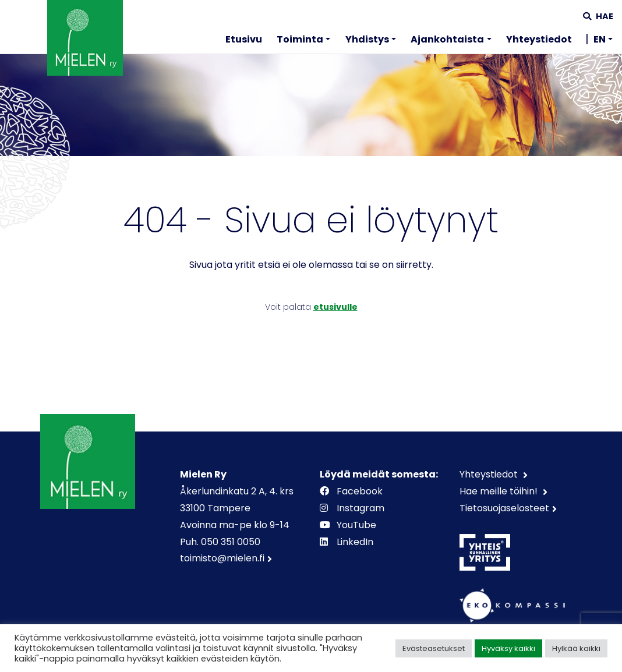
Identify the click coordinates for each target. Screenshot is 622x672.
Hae (598, 16)
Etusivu (244, 39)
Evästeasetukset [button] (434, 648)
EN (600, 39)
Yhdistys (367, 39)
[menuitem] (244, 41)
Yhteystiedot (539, 39)
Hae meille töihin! (500, 491)
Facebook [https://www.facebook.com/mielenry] (352, 491)
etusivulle (335, 307)
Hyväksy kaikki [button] (508, 648)
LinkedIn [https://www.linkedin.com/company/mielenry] (348, 542)
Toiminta (300, 39)
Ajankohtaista (447, 39)
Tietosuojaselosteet (504, 508)
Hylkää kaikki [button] (576, 648)
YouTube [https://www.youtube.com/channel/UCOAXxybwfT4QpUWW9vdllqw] (349, 525)
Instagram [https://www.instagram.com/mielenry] (353, 508)
